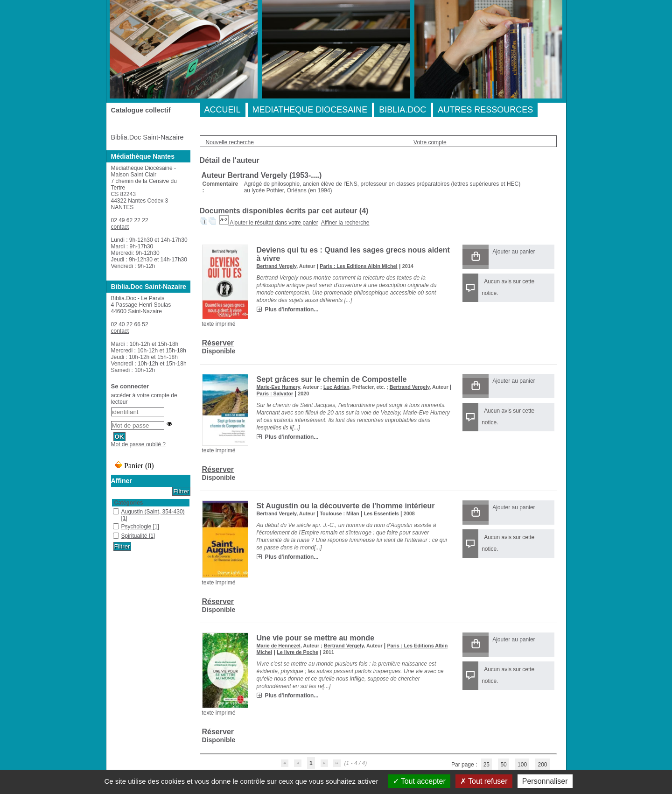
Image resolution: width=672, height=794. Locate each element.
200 (542, 765)
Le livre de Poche (297, 652)
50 (503, 765)
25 (486, 765)
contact (120, 227)
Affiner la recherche (345, 223)
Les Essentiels (381, 513)
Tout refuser (484, 781)
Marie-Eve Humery (278, 387)
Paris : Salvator (275, 393)
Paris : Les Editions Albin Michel (358, 266)
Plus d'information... (292, 309)
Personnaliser (545, 781)
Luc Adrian (336, 387)
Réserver (218, 343)
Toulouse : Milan (339, 513)
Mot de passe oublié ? (138, 444)
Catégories (129, 503)
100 (522, 765)
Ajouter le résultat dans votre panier (274, 223)
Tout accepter (419, 781)
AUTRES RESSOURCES (485, 110)
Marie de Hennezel (279, 646)
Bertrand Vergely (277, 266)
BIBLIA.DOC (402, 110)
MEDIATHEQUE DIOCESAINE (310, 110)
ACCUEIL (223, 110)
